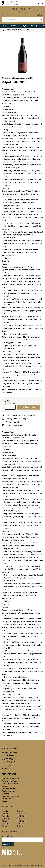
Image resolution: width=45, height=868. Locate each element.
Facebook (6, 766)
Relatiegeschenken (9, 788)
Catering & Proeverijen (10, 783)
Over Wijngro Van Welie (10, 778)
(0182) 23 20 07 (9, 759)
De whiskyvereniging (9, 791)
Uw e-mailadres (7, 836)
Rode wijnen (23, 26)
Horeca (4, 786)
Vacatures (5, 793)
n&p (41, 866)
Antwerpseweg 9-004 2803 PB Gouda (9, 754)
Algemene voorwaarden (10, 796)
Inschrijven (8, 844)
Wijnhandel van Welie (10, 781)
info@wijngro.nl (8, 762)
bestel (29, 407)
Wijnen (4, 26)
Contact (4, 801)
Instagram (6, 768)
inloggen (6, 15)
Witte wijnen (35, 26)
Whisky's (13, 26)
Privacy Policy (7, 798)
